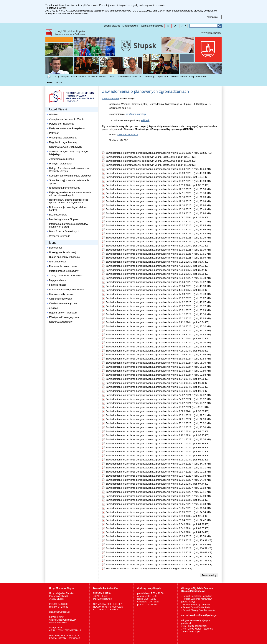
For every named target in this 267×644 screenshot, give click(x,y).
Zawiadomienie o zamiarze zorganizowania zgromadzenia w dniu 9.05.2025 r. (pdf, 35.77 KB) (158, 262)
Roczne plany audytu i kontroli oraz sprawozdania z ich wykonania (69, 201)
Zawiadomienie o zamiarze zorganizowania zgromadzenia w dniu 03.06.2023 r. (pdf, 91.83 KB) (158, 488)
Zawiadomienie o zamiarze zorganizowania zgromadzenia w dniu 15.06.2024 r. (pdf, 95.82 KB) (158, 347)
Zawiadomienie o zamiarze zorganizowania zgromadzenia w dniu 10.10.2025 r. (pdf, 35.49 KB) (158, 209)
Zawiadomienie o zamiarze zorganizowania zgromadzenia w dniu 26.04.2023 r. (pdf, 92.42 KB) (158, 520)
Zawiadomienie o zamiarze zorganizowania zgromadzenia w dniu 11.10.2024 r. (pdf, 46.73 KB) (158, 330)
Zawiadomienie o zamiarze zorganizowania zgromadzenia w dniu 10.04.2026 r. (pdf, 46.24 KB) (158, 169)
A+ (175, 26)
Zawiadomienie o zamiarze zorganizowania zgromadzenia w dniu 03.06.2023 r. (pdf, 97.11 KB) (158, 492)
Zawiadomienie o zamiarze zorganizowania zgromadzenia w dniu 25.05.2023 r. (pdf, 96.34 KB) (158, 508)
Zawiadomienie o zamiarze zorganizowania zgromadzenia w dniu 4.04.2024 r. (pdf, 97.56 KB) (158, 379)
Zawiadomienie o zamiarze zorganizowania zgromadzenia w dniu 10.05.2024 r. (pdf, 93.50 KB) (158, 371)
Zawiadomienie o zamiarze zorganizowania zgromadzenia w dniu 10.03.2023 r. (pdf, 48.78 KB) (158, 536)
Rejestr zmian (54, 82)
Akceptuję (212, 17)
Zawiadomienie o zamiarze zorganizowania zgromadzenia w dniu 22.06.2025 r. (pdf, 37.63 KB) (158, 234)
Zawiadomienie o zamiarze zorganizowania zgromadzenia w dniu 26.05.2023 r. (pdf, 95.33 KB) (158, 504)
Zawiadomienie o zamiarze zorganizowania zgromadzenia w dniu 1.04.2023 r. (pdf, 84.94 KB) (158, 532)
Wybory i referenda (60, 236)
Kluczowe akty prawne (62, 294)
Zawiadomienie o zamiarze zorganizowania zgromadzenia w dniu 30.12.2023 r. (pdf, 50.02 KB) (158, 423)
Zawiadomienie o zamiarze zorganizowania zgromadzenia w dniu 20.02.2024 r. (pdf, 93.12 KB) (158, 403)
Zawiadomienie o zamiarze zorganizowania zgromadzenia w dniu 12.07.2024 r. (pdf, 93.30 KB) (158, 343)
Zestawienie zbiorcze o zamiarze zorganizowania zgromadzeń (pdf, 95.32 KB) (149, 569)
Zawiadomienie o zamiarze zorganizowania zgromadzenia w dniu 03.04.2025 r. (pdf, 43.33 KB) (158, 286)
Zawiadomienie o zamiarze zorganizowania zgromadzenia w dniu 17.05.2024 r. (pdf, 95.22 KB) (158, 367)
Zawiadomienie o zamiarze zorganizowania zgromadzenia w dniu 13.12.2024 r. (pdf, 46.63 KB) (158, 318)
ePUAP (145, 120)
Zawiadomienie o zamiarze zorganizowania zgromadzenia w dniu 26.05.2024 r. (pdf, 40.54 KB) (158, 359)
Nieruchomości (57, 262)
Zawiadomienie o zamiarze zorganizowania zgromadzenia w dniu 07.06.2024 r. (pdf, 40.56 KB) (158, 355)
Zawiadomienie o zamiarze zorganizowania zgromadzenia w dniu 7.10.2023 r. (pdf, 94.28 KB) (158, 448)
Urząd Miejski (61, 77)
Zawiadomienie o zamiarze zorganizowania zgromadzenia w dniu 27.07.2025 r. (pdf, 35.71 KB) (158, 222)
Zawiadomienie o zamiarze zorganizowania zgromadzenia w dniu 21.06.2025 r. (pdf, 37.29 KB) (158, 238)
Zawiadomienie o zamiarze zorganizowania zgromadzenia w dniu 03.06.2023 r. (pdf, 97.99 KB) (158, 496)
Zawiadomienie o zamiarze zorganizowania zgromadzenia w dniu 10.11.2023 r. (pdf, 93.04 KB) (158, 439)
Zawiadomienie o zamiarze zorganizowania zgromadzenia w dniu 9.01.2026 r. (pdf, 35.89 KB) (158, 185)
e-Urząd (54, 308)
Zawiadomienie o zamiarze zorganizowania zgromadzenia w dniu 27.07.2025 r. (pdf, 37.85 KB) (158, 225)
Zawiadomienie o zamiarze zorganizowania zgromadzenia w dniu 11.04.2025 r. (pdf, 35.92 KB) (158, 282)
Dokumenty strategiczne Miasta (67, 289)
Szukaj (219, 26)
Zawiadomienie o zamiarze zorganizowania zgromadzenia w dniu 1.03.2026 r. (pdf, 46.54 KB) (158, 177)
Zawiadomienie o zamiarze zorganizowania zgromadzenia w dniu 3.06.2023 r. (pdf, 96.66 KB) (158, 500)
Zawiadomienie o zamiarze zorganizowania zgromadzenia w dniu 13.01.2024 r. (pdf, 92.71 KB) (158, 415)
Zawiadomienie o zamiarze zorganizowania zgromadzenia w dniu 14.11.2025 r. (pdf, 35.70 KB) (158, 193)
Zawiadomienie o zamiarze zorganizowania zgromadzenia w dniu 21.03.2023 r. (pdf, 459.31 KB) (159, 540)
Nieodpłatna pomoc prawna (64, 188)
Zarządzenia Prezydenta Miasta (67, 119)
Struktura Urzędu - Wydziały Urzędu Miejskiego (69, 153)
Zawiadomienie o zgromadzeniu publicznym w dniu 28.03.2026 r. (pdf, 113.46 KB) (151, 161)
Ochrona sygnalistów (61, 322)
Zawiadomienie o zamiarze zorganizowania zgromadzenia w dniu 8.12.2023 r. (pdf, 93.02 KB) (158, 431)
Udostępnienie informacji (63, 252)
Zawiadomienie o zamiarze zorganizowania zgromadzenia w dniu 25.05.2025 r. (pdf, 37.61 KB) (158, 254)
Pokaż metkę (209, 575)
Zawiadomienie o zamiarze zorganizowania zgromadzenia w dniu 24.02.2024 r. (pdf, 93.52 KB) (158, 399)
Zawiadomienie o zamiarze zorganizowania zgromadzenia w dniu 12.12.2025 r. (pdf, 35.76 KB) (158, 189)
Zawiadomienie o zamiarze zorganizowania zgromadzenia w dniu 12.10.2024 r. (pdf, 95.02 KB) (158, 326)
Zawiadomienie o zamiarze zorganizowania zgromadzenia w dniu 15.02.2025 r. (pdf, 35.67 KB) (158, 298)
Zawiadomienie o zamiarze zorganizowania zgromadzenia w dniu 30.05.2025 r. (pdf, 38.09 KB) (158, 250)
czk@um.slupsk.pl (136, 114)
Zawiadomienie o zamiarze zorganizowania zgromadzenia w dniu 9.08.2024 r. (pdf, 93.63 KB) (158, 338)
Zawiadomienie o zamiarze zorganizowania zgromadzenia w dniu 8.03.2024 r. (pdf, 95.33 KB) (158, 387)
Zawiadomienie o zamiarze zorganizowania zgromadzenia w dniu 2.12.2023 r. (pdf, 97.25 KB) (158, 435)
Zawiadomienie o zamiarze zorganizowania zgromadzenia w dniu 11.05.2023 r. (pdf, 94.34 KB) (158, 512)
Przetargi (149, 77)
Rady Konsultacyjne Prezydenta (67, 128)
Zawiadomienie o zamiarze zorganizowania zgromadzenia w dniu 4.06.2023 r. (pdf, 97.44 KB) (158, 484)
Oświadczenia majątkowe (63, 303)
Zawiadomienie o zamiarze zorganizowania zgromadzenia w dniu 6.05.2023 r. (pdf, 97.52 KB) (158, 516)
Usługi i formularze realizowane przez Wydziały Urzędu (70, 170)
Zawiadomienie (110, 98)
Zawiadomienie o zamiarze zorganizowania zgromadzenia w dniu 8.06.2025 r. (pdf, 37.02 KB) (158, 246)
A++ (183, 26)
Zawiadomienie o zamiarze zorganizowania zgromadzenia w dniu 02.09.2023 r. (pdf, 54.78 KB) (158, 464)
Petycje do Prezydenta (62, 124)
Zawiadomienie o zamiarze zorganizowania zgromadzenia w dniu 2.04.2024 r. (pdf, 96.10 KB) (158, 383)
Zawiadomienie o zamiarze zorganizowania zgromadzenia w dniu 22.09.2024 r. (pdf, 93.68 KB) (158, 335)
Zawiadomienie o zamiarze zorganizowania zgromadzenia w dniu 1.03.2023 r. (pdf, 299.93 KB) (158, 544)
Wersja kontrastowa (152, 26)
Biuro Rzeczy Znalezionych (64, 231)
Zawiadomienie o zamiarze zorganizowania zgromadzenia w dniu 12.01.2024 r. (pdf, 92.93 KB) (158, 419)
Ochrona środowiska (61, 299)
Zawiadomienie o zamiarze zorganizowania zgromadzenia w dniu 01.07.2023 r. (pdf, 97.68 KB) (158, 476)
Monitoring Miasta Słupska (64, 219)
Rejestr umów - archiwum (63, 313)
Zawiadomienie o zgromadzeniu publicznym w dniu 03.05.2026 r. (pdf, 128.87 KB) (151, 157)
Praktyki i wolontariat (61, 164)
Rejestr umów (179, 77)
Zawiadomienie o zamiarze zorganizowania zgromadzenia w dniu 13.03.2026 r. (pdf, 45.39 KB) (158, 173)
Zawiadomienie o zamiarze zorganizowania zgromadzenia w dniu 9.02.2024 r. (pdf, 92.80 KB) (158, 411)
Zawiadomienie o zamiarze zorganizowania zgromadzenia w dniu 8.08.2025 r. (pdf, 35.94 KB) (158, 217)
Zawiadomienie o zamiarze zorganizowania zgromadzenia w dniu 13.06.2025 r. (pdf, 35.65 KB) (158, 242)
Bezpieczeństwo (58, 215)
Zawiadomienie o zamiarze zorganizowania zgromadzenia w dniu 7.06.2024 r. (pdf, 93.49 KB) (158, 351)
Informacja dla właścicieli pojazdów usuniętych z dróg (69, 225)
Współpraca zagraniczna (63, 138)
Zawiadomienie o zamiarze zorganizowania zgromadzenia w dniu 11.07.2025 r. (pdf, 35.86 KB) (158, 229)
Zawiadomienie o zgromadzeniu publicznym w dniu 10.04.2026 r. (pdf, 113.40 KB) (151, 165)
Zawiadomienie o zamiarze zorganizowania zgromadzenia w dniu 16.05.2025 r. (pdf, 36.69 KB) (158, 258)
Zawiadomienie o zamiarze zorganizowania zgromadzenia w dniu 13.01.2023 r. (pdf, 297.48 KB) (159, 561)
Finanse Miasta (58, 285)
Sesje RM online (198, 77)
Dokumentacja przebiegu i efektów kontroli (68, 209)
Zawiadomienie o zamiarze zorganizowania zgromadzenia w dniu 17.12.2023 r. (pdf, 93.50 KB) (158, 427)
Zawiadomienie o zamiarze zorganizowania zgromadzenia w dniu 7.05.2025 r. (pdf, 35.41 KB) (158, 270)
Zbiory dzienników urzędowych (66, 276)
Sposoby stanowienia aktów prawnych (70, 176)
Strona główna (112, 26)
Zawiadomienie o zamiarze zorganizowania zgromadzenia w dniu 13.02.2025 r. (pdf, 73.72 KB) (158, 306)
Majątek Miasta (58, 280)
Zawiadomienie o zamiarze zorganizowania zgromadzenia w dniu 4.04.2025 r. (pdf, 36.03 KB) (158, 290)
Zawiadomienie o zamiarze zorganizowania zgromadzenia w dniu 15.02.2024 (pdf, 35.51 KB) (157, 407)
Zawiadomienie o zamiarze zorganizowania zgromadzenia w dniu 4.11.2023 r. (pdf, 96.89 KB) (158, 443)
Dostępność (56, 248)
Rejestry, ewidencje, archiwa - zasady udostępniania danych (70, 194)
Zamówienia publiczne (130, 77)
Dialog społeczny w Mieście (64, 257)
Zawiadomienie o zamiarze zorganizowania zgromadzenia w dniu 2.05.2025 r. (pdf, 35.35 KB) (158, 274)
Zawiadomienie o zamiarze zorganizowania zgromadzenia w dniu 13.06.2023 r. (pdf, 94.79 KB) (158, 480)
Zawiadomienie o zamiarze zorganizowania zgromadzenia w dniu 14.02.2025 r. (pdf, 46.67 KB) (158, 302)
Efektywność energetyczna (64, 317)
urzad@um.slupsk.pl (59, 612)
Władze (53, 114)
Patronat (54, 133)
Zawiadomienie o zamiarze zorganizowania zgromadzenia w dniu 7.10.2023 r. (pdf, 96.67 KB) (158, 451)
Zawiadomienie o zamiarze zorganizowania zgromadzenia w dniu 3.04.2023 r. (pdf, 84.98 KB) (158, 524)
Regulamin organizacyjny (63, 142)
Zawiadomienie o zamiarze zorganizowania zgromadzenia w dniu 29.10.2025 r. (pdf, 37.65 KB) (158, 197)
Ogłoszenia (163, 77)
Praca (112, 77)
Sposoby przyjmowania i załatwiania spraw (69, 182)
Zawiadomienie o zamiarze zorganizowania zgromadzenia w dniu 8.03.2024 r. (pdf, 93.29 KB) (158, 391)
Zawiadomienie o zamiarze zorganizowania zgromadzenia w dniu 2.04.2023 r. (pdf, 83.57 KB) (158, 528)
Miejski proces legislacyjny (64, 271)
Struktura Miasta (97, 77)
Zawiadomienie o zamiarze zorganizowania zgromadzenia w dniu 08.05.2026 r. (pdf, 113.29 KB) (159, 153)
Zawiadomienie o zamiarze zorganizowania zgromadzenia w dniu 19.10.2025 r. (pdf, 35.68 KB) (158, 201)
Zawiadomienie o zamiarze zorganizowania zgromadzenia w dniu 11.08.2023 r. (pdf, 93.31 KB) (158, 468)
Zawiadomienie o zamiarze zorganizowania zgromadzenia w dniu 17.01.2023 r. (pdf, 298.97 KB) (159, 564)
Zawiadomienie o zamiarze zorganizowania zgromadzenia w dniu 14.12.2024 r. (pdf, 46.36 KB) (158, 314)
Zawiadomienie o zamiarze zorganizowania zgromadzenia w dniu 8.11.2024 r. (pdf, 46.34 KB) (158, 322)
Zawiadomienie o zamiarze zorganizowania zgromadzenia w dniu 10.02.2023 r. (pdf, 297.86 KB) (159, 556)
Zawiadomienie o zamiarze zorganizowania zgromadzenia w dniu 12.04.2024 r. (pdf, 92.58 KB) (158, 375)
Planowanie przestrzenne (63, 266)
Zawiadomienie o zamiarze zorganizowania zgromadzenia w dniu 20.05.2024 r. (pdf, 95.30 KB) (158, 363)
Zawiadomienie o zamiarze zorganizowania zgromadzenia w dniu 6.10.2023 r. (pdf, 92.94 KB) (158, 456)
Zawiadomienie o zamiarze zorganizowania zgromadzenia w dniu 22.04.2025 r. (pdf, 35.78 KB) (158, 278)
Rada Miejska (78, 77)
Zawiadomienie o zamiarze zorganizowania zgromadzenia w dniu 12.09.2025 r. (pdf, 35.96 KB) (158, 213)
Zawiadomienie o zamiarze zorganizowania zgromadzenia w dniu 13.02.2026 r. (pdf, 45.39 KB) (158, 181)
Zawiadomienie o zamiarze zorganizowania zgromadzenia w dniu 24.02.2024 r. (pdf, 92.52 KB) (158, 395)
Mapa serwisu (130, 26)
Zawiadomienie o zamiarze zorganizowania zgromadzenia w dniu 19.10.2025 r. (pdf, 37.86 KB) (158, 205)
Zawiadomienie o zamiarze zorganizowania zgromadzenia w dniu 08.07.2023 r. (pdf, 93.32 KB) (158, 472)
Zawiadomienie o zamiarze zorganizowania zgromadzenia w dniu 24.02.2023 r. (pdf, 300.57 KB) (159, 548)
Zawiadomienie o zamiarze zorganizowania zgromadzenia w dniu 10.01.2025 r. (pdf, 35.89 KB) (158, 310)
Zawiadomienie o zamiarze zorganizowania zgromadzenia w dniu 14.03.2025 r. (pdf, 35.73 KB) (158, 294)
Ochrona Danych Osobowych (65, 147)
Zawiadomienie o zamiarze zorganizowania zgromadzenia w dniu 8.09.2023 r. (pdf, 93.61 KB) (158, 460)
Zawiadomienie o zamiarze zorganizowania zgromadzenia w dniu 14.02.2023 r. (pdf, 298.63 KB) (159, 552)
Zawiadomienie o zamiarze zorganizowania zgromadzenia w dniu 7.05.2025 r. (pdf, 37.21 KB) (158, 266)
